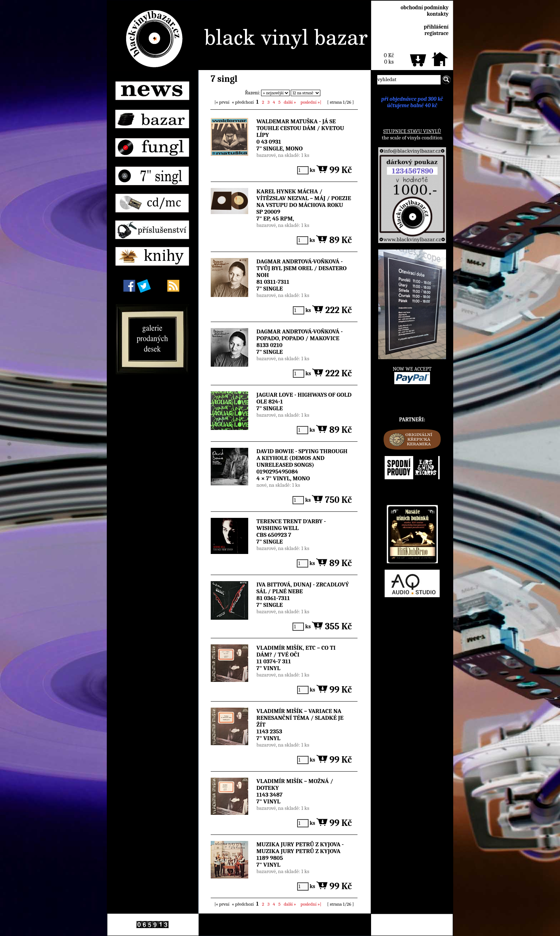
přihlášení (436, 27)
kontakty (438, 14)
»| (311, 102)
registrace (437, 33)
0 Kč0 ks (389, 59)
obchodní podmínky (425, 8)
